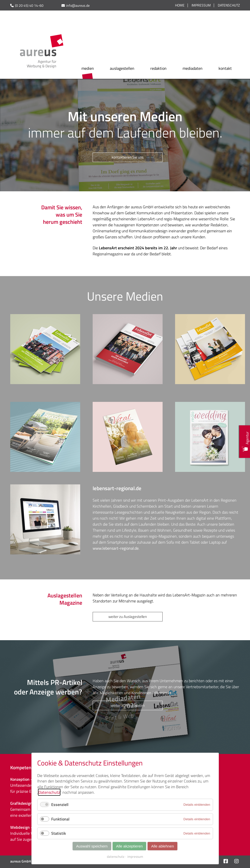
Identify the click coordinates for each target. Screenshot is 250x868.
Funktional (60, 819)
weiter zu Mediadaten (128, 705)
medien (88, 68)
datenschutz (116, 856)
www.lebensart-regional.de (116, 548)
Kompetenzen (24, 767)
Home (180, 5)
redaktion (158, 68)
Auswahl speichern (92, 846)
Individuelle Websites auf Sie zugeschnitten (29, 836)
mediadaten (193, 68)
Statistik (59, 833)
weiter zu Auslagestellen (128, 617)
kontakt (225, 68)
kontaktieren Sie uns (128, 157)
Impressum (201, 5)
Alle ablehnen (162, 846)
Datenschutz (229, 5)
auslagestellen (122, 68)
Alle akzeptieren (129, 846)
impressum (135, 856)
